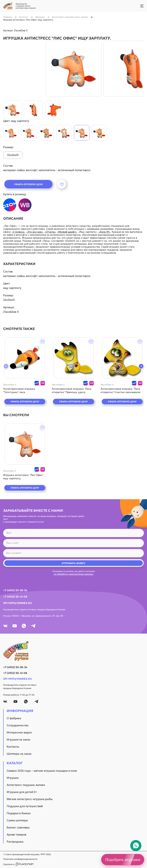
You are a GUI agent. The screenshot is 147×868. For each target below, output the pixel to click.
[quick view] (25, 358)
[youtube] (15, 626)
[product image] (74, 69)
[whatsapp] (24, 626)
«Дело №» (104, 232)
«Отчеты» (50, 232)
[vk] (5, 626)
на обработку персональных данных (73, 574)
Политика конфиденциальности (20, 859)
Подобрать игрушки (123, 860)
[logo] (73, 651)
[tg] (33, 626)
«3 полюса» (18, 232)
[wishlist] (42, 342)
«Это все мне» (35, 232)
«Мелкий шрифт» (67, 232)
